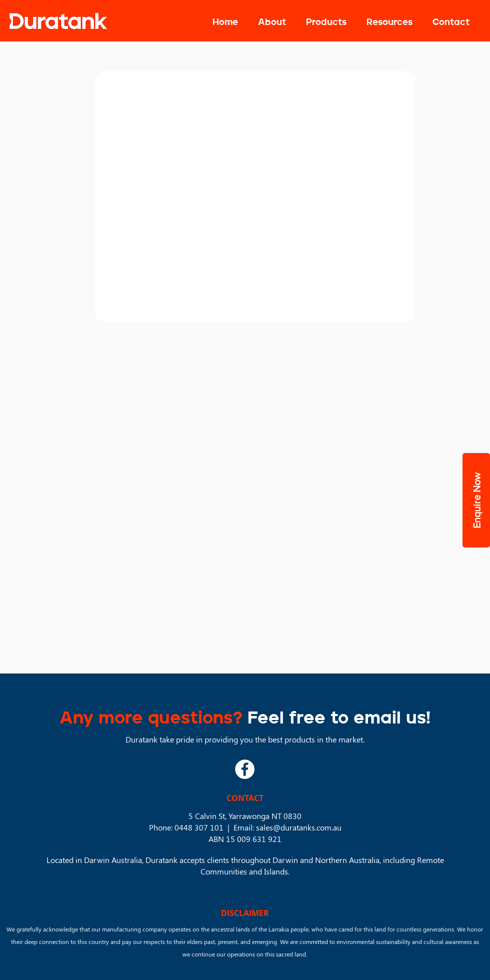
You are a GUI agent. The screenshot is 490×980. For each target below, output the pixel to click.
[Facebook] (245, 769)
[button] (326, 22)
